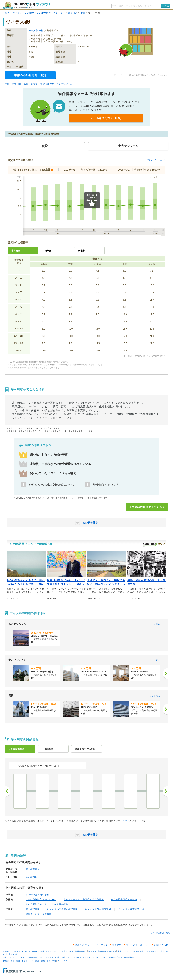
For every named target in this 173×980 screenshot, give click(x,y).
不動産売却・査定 (36, 957)
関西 (43, 961)
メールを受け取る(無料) (106, 118)
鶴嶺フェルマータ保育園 (39, 914)
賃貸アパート (67, 951)
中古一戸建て (153, 951)
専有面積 (16, 251)
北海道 (6, 961)
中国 (54, 961)
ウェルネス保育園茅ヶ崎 (131, 909)
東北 (13, 961)
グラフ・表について (156, 160)
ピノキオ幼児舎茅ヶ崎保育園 (62, 909)
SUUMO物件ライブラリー (51, 13)
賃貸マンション (53, 951)
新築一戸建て (139, 951)
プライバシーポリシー (138, 945)
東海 (37, 961)
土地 (162, 951)
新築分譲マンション (107, 951)
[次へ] (166, 673)
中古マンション (125, 951)
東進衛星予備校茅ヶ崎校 (124, 900)
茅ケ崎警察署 (33, 869)
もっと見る (155, 624)
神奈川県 (73, 13)
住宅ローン (76, 957)
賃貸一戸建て (81, 951)
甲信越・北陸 (28, 961)
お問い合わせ (161, 945)
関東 (18, 961)
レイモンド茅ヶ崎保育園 (98, 909)
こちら (126, 821)
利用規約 (117, 945)
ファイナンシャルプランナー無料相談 (117, 957)
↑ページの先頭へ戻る (161, 933)
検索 (167, 6)
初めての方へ (82, 945)
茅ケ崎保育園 (33, 909)
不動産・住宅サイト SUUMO (18, 13)
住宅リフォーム (20, 957)
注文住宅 (7, 957)
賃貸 (42, 951)
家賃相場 (92, 951)
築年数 (48, 251)
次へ (166, 791)
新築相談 (50, 957)
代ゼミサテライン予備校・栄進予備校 (84, 900)
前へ (7, 791)
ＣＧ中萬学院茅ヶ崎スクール (41, 900)
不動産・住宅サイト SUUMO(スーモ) (20, 951)
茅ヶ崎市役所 (33, 877)
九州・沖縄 (63, 961)
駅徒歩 (81, 251)
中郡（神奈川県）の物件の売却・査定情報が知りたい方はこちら (39, 84)
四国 (49, 961)
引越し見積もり (62, 957)
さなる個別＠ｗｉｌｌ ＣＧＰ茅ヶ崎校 (47, 904)
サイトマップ (101, 945)
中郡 (83, 13)
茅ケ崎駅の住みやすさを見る (147, 507)
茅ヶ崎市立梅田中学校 (37, 895)
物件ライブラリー (90, 957)
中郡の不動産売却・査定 (30, 75)
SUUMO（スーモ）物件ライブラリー (28, 5)
